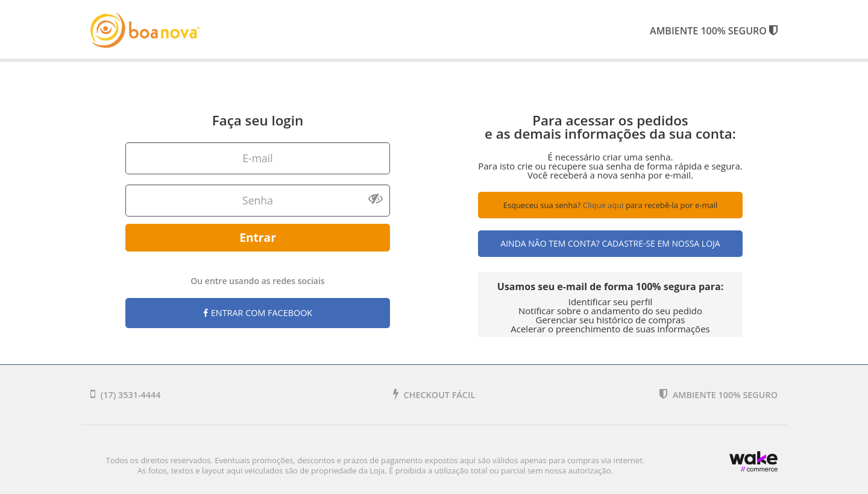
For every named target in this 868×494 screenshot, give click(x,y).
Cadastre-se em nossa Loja (661, 243)
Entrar (258, 237)
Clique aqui (603, 205)
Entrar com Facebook (258, 313)
